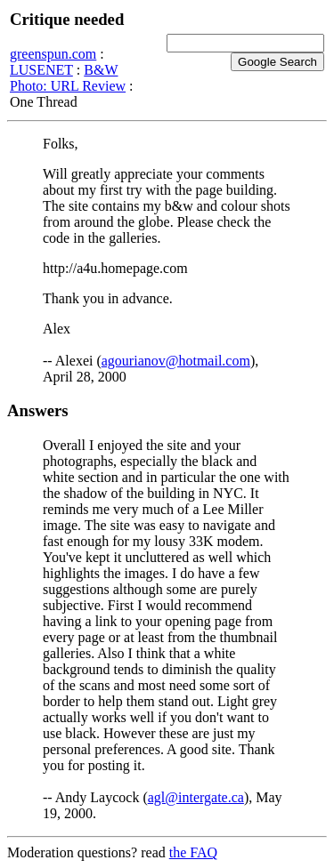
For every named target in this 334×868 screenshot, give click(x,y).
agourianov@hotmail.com (176, 361)
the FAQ (193, 852)
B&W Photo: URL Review (68, 78)
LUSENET (41, 70)
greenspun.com (53, 54)
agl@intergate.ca (196, 797)
